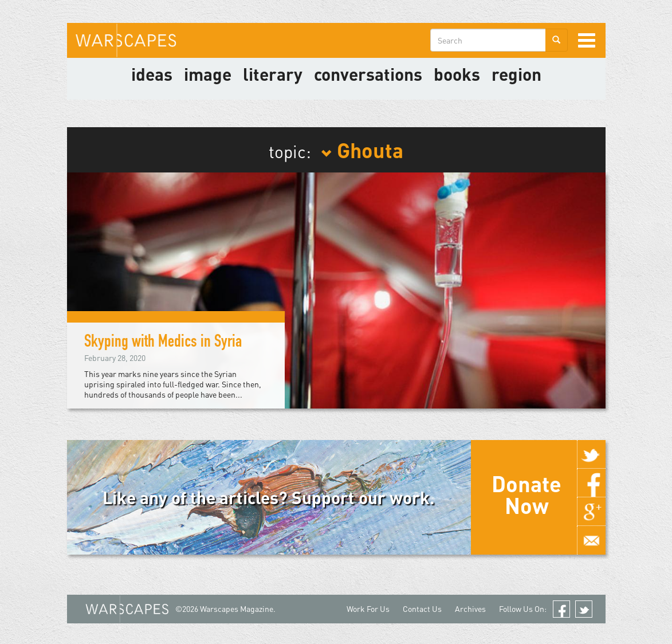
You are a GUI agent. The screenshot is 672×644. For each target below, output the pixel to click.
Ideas (152, 74)
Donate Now (526, 494)
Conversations (368, 74)
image (208, 74)
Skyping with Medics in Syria (163, 343)
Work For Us (368, 609)
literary (273, 74)
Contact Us (422, 609)
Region (516, 74)
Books (457, 74)
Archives (470, 609)
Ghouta (362, 150)
